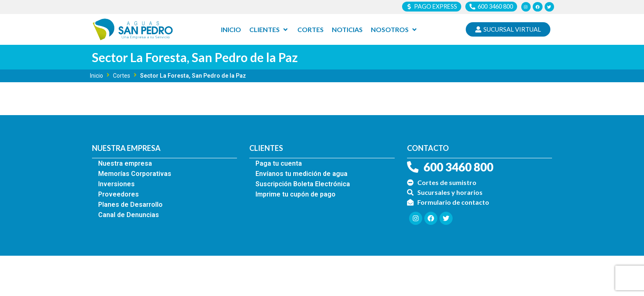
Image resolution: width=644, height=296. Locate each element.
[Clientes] (269, 30)
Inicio (97, 76)
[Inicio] (231, 30)
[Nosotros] (394, 30)
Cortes (122, 76)
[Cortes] (310, 30)
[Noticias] (347, 30)
